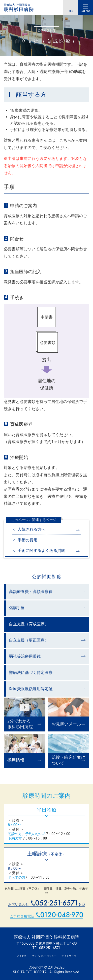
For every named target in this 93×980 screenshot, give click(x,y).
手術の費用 (28, 540)
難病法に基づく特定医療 (31, 673)
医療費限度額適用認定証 (31, 689)
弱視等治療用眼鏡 (25, 656)
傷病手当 (17, 608)
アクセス (22, 956)
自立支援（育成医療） (29, 624)
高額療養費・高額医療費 (31, 592)
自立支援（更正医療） (29, 640)
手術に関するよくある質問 (41, 551)
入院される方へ (31, 529)
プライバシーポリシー (44, 956)
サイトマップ (69, 956)
